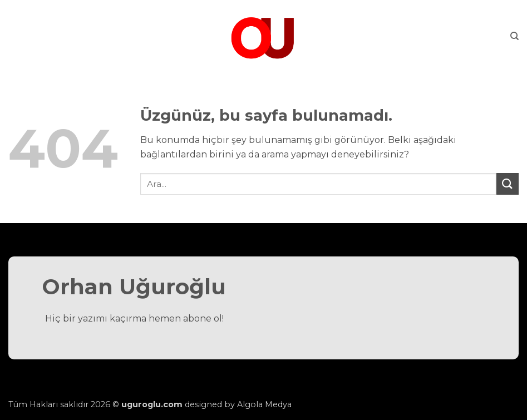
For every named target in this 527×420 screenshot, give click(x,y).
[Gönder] (508, 184)
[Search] (514, 36)
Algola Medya (264, 404)
